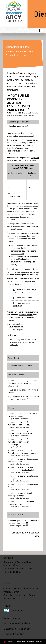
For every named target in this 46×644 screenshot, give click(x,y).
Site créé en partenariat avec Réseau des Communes (23, 642)
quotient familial (17, 254)
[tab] (23, 122)
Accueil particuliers (16, 73)
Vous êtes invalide (22, 298)
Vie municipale (24, 52)
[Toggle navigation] (42, 31)
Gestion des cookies (14, 634)
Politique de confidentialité (17, 623)
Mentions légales (12, 618)
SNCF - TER (9, 598)
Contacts (8, 558)
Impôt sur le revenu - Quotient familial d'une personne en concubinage (21, 442)
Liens (6, 583)
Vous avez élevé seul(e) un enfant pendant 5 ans (25, 291)
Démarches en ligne (16, 55)
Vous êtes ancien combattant (22, 304)
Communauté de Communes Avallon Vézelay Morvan (21, 590)
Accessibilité (10, 629)
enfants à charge (26, 315)
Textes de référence (16, 358)
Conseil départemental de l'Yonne (20, 595)
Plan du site (25, 629)
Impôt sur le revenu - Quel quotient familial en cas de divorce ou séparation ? (23, 383)
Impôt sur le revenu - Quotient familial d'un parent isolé (23, 87)
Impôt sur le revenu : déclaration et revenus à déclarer (22, 80)
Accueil (10, 52)
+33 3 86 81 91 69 (12, 572)
